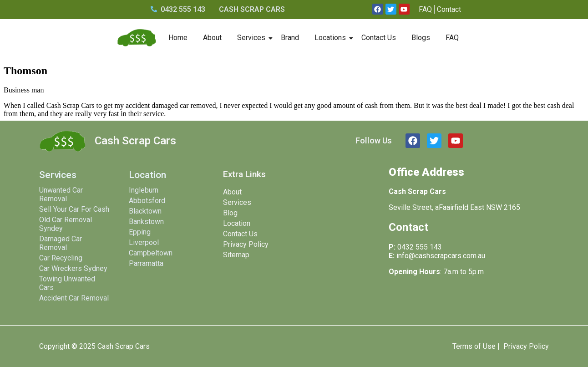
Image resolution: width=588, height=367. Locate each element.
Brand (290, 38)
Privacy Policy (526, 346)
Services (253, 38)
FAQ (452, 38)
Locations (332, 38)
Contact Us (379, 38)
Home (178, 38)
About (212, 38)
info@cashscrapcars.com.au (441, 256)
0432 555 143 (420, 247)
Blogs (421, 38)
